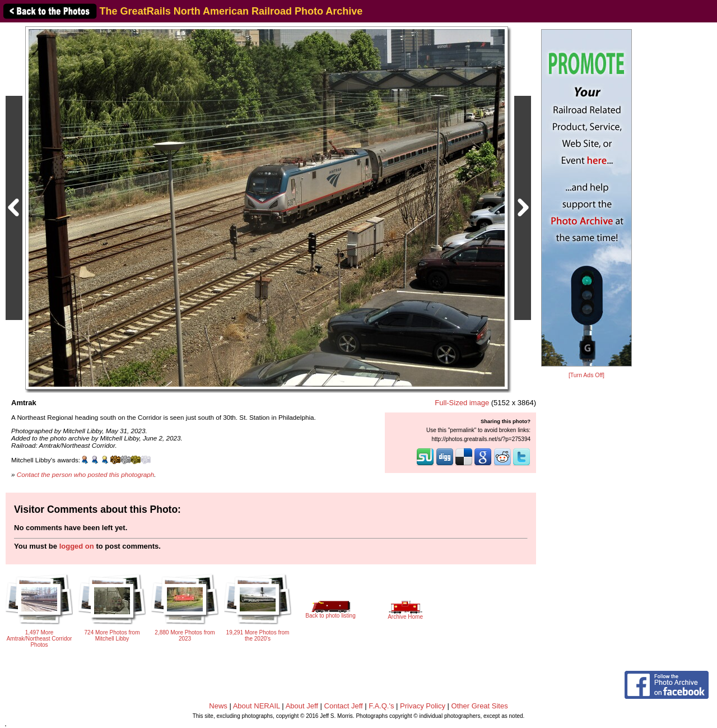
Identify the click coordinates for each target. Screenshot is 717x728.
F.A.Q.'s (381, 706)
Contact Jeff (344, 706)
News (218, 706)
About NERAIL (257, 706)
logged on (77, 546)
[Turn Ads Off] (586, 375)
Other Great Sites (480, 706)
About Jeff (302, 706)
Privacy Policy (423, 706)
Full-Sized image (462, 403)
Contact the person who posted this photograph (86, 474)
